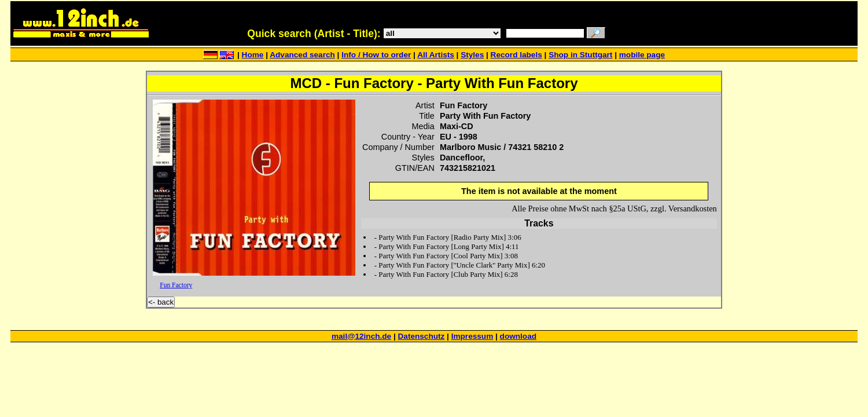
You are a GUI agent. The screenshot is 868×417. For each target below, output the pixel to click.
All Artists (436, 55)
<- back (161, 302)
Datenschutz (422, 336)
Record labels (516, 55)
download (518, 336)
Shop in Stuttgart (580, 55)
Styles (472, 55)
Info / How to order (376, 55)
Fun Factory (176, 285)
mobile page (642, 55)
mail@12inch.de (361, 336)
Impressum (472, 336)
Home (253, 55)
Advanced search (302, 55)
